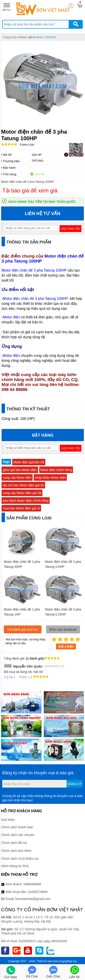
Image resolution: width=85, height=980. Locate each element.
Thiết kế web (44, 961)
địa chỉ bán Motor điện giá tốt (23, 485)
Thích (21, 677)
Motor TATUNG (46, 37)
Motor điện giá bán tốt (29, 462)
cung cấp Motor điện (17, 478)
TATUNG (38, 161)
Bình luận (27, 145)
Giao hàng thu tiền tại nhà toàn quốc (42, 202)
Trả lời (8, 677)
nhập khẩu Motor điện (50, 478)
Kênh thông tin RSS (15, 866)
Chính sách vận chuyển (18, 835)
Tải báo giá (74, 154)
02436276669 (38, 892)
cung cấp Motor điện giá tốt (22, 493)
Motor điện (26, 37)
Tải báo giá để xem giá (30, 191)
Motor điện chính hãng (56, 470)
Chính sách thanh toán (17, 827)
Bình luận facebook (63, 630)
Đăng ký (75, 784)
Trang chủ (10, 37)
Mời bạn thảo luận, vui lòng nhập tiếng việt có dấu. (28, 644)
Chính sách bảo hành (16, 851)
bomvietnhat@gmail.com (33, 899)
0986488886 (32, 884)
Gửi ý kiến (66, 646)
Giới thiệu (8, 820)
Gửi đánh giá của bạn (23, 630)
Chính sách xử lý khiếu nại (20, 859)
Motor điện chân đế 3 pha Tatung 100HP (43, 259)
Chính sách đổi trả (14, 843)
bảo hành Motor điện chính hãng (26, 501)
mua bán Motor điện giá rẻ (21, 508)
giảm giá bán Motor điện (20, 470)
